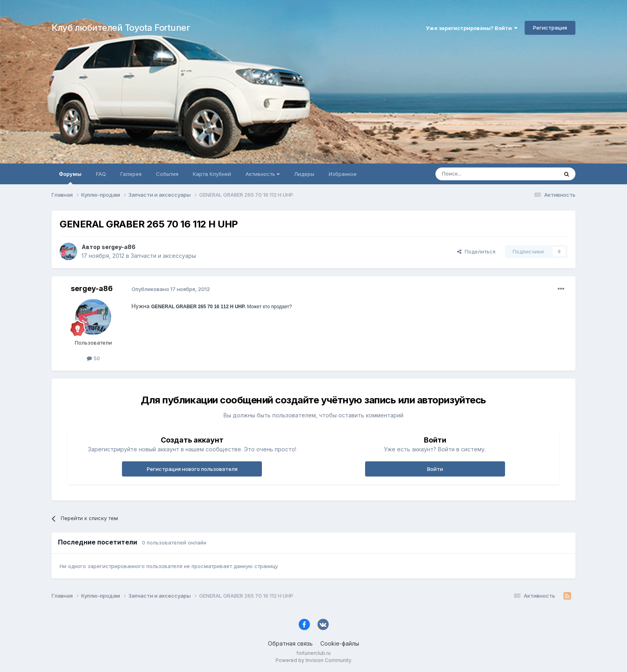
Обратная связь (290, 643)
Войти (435, 469)
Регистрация (550, 28)
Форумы (70, 177)
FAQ (101, 174)
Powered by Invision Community (313, 660)
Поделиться (476, 251)
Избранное (343, 174)
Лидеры (304, 174)
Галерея (131, 174)
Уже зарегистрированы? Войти (472, 28)
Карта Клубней (212, 174)
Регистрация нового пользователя (192, 469)
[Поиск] (478, 174)
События (167, 174)
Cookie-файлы (340, 643)
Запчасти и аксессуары (163, 256)
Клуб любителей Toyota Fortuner (121, 28)
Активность (263, 174)
